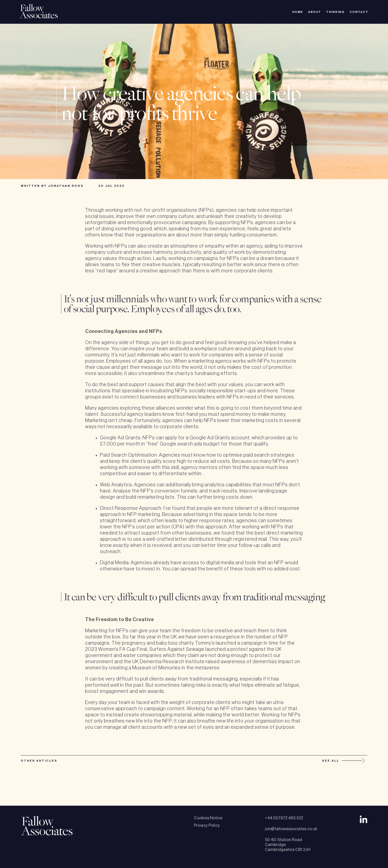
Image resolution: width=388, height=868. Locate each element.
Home (298, 12)
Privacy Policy (207, 825)
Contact (359, 12)
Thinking (335, 12)
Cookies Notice (208, 818)
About (315, 12)
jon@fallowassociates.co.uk (291, 829)
